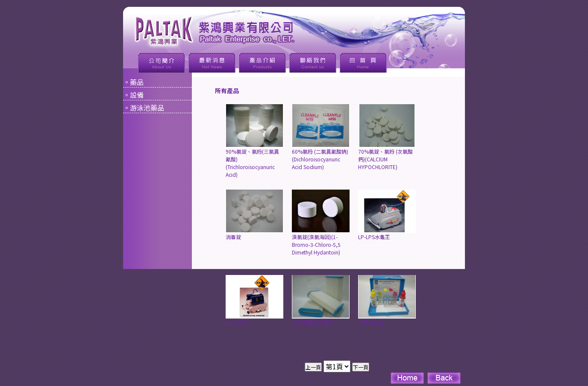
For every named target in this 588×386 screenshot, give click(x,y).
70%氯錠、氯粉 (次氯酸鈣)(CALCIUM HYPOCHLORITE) (387, 137)
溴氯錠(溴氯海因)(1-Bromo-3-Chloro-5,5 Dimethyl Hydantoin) (321, 223)
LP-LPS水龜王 (387, 215)
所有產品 (227, 91)
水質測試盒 (387, 300)
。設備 (133, 95)
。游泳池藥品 (144, 108)
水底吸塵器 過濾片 (321, 300)
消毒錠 (254, 215)
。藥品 (133, 82)
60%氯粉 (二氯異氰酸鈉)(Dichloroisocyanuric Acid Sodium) (321, 137)
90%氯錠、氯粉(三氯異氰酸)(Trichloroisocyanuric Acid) (254, 141)
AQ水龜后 (254, 300)
